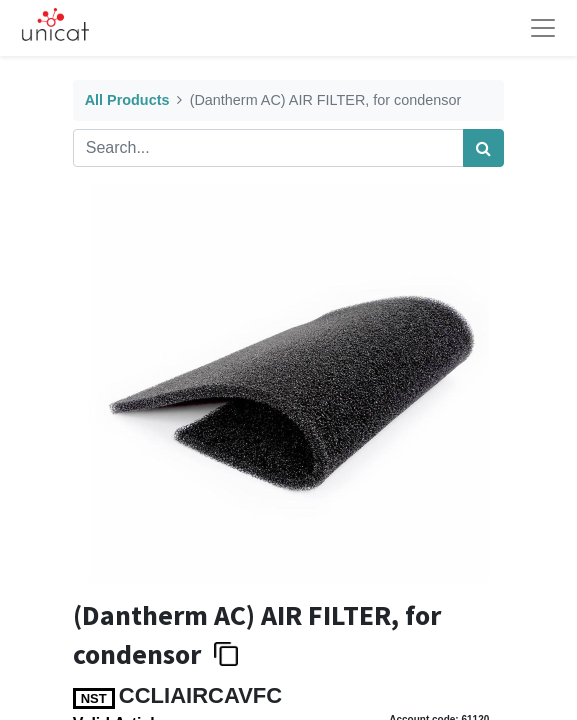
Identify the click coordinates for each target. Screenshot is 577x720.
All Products (127, 100)
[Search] (483, 148)
